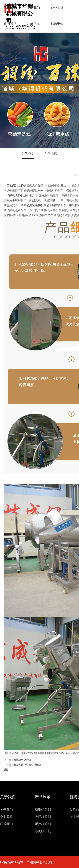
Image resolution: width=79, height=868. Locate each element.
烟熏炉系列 (43, 810)
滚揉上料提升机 (22, 760)
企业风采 (6, 817)
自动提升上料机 (16, 185)
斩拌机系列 (43, 824)
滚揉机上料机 (15, 195)
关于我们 (6, 810)
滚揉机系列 (43, 817)
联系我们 (6, 824)
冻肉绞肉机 (43, 831)
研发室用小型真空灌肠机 (27, 765)
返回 (6, 770)
